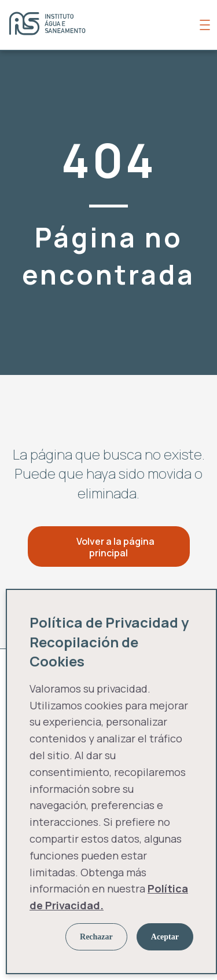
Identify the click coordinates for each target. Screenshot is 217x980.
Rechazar (96, 937)
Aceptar (165, 937)
